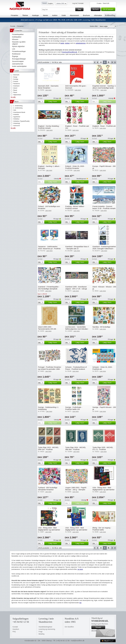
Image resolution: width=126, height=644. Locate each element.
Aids (15, 110)
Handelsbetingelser (45, 627)
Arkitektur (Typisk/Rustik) (21, 121)
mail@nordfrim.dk (78, 641)
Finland (16, 81)
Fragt (41, 632)
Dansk (45, 3)
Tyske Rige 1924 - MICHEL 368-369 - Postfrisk (76, 448)
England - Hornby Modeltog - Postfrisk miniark (49, 127)
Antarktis (16, 114)
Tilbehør (25, 15)
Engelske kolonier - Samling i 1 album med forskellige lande (104, 87)
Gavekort (16, 629)
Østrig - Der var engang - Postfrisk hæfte (102, 529)
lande (62, 43)
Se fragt (40, 98)
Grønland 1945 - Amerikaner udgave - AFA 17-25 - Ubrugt (76, 288)
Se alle (13, 97)
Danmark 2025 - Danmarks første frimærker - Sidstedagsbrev (48, 88)
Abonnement (74, 15)
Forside (13, 26)
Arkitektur (16, 119)
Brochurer (86, 15)
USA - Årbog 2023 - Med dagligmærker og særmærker (104, 489)
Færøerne (17, 84)
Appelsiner (17, 117)
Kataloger (35, 15)
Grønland (16, 86)
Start (95, 62)
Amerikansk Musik (19, 112)
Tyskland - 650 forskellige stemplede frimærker (48, 489)
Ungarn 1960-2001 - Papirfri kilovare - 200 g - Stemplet (76, 489)
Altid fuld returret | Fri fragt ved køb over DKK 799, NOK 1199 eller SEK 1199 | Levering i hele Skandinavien (63, 20)
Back (98, 62)
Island (15, 88)
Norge (15, 77)
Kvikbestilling (110, 15)
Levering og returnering (47, 629)
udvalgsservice (81, 43)
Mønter (45, 15)
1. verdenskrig (18, 106)
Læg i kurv (54, 102)
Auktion (55, 15)
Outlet (64, 15)
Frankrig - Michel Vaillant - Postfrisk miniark (75, 207)
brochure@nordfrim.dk (70, 52)
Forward (112, 62)
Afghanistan (17, 95)
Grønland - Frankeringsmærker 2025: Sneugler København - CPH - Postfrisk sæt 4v (104, 249)
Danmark (16, 75)
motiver (67, 43)
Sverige (16, 79)
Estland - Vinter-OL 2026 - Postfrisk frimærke (75, 167)
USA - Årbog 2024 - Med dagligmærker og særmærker (49, 529)
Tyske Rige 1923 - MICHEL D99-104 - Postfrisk (48, 448)
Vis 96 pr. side (57, 62)
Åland (15, 90)
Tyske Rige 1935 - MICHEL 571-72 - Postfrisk (103, 448)
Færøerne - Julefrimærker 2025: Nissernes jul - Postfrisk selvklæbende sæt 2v (49, 249)
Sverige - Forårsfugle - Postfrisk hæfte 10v (74, 408)
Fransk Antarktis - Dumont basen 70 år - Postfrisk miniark (104, 207)
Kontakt (81, 3)
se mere (80, 569)
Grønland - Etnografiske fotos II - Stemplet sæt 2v (77, 248)
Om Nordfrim (69, 627)
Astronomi (17, 126)
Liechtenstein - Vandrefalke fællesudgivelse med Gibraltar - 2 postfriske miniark (77, 329)
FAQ (14, 632)
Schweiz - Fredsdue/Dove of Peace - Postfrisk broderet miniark (76, 369)
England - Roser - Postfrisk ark (104, 126)
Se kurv (96, 9)
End (115, 62)
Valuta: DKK (61, 4)
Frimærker (15, 15)
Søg (80, 9)
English (50, 3)
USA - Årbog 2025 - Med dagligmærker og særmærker (76, 529)
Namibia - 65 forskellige (101, 327)
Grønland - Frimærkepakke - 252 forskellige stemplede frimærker (49, 289)
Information (98, 15)
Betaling (42, 634)
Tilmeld (100, 627)
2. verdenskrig (18, 108)
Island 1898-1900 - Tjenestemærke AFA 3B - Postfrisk (48, 329)
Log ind (75, 3)
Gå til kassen (109, 9)
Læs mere (94, 631)
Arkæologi (17, 123)
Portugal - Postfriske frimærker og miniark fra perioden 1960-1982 (50, 369)
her (80, 603)
